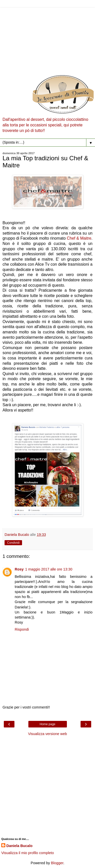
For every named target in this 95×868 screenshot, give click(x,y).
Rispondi (22, 629)
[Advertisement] (48, 40)
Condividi (13, 543)
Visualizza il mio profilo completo (28, 853)
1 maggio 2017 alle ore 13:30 (49, 569)
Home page (47, 724)
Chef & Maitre (79, 238)
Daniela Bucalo (19, 846)
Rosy (19, 569)
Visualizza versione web (48, 734)
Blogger (57, 863)
